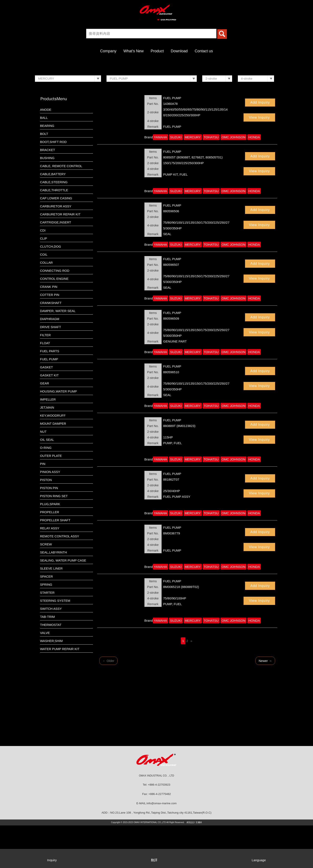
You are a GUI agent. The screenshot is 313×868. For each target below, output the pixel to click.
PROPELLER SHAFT (55, 563)
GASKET (46, 410)
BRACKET (48, 192)
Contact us (204, 51)
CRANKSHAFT (51, 345)
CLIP (44, 281)
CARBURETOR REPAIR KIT (60, 257)
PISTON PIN (49, 530)
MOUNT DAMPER (53, 466)
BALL (44, 160)
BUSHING (47, 200)
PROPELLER (50, 555)
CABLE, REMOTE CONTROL (61, 209)
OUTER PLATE (51, 498)
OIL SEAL (47, 482)
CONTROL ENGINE (54, 321)
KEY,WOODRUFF (53, 458)
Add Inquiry (260, 145)
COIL (44, 297)
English (301, 6)
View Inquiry (259, 160)
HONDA (254, 180)
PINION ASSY (50, 514)
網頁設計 (191, 865)
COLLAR (46, 305)
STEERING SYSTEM (55, 643)
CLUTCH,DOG (51, 289)
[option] (156, 85)
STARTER (47, 635)
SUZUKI (176, 180)
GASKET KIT (49, 418)
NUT (43, 474)
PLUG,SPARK (50, 547)
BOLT (44, 176)
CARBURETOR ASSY (56, 249)
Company (108, 51)
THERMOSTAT (51, 667)
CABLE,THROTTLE (54, 233)
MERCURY (193, 180)
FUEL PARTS (50, 394)
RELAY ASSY (50, 571)
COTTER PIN (50, 337)
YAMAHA (161, 180)
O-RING (46, 490)
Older (108, 703)
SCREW (46, 587)
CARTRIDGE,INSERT (56, 265)
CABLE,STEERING (54, 225)
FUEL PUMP (49, 402)
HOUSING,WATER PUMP (58, 434)
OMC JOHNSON (233, 180)
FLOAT (45, 386)
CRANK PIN (49, 329)
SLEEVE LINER (51, 611)
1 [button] (154, 107)
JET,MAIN (47, 450)
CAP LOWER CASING (56, 241)
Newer (265, 703)
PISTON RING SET (54, 539)
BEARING (47, 168)
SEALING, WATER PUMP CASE (63, 603)
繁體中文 (287, 6)
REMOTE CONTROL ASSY (60, 579)
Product (157, 51)
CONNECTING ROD (55, 313)
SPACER (46, 619)
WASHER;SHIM (51, 683)
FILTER (45, 378)
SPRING (46, 627)
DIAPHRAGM (50, 361)
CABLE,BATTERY (53, 217)
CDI (43, 273)
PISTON (46, 522)
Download (179, 51)
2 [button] (159, 107)
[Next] (191, 683)
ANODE (46, 152)
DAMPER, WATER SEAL (58, 353)
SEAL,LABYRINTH (53, 595)
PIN (43, 506)
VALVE (45, 675)
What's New (134, 51)
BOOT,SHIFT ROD (53, 184)
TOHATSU (211, 180)
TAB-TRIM (47, 659)
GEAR (45, 426)
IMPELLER (48, 442)
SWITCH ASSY (51, 651)
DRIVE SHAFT (51, 370)
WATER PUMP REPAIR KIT (60, 691)
